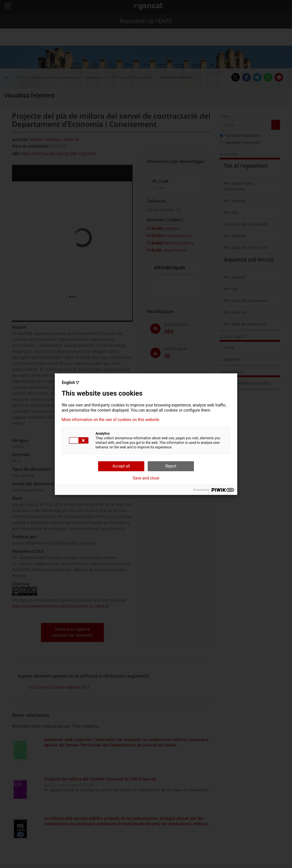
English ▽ (70, 383)
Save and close (146, 478)
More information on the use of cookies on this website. (111, 420)
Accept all (121, 466)
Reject (171, 466)
